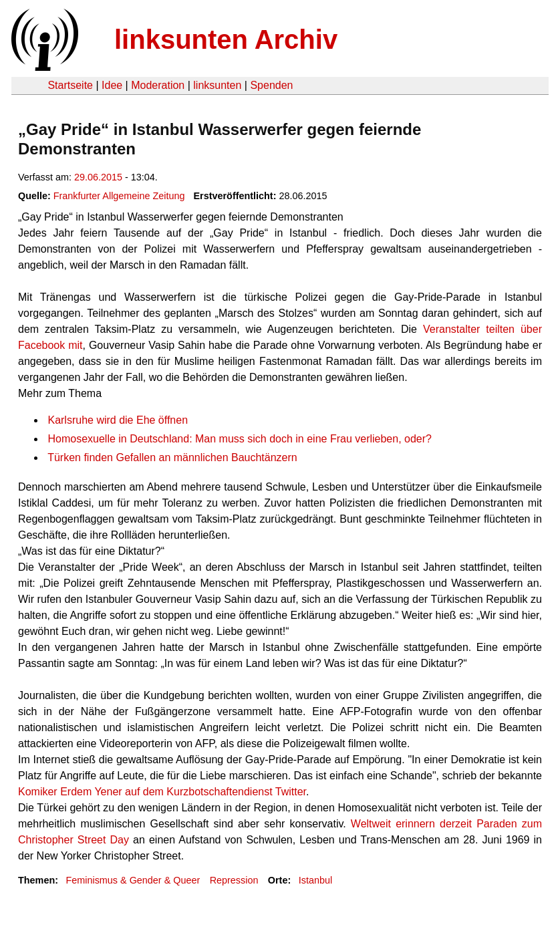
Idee (112, 85)
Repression (234, 880)
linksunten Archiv (226, 39)
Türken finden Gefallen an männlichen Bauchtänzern (172, 457)
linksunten (217, 85)
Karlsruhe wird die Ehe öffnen (118, 420)
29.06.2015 (98, 177)
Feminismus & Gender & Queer (133, 880)
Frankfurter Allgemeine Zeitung (119, 196)
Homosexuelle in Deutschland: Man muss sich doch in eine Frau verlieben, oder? (240, 439)
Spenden (271, 85)
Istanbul (315, 880)
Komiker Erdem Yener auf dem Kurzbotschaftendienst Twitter (162, 792)
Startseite (70, 85)
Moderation (158, 85)
